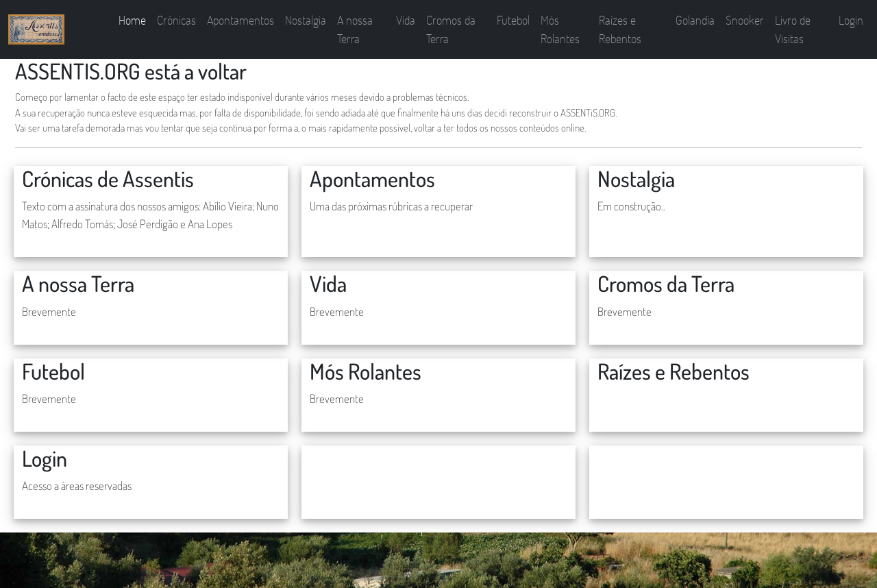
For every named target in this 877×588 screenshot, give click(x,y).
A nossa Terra (355, 29)
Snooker (745, 20)
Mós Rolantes (560, 29)
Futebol (513, 20)
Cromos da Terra (451, 29)
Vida (406, 20)
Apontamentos (240, 20)
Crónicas (176, 20)
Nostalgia (306, 20)
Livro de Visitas (793, 29)
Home (132, 20)
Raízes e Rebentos (620, 29)
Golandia (695, 20)
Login (851, 20)
